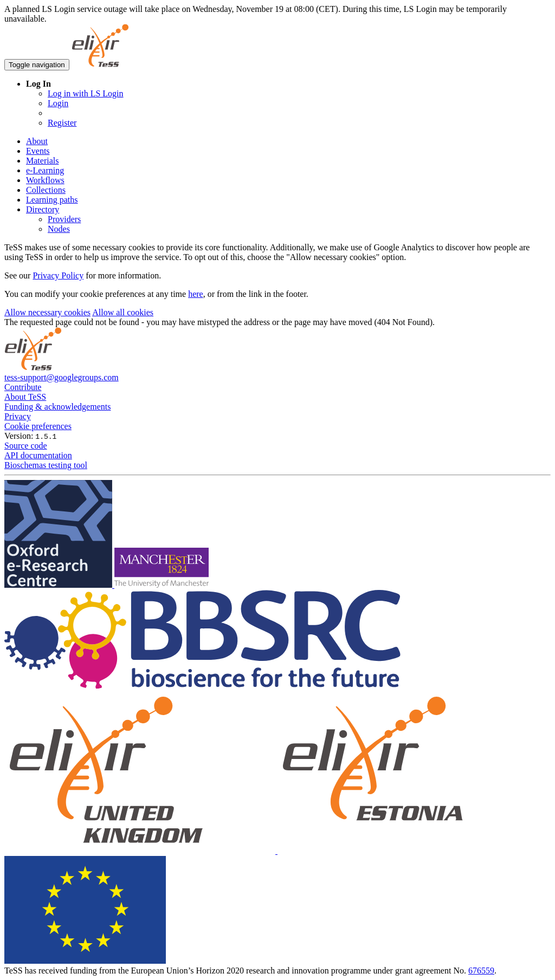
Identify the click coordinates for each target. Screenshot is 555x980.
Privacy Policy (58, 275)
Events (38, 151)
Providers (64, 219)
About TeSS (25, 397)
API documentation (38, 455)
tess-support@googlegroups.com (62, 377)
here (196, 294)
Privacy (18, 416)
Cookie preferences (38, 426)
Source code (26, 446)
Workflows (45, 180)
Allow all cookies (123, 312)
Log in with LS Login (86, 93)
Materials (42, 161)
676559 (481, 971)
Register (62, 123)
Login (58, 103)
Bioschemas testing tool (46, 465)
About (37, 141)
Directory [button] (43, 209)
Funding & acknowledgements (57, 407)
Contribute (23, 387)
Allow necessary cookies (47, 312)
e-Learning (45, 170)
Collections (46, 190)
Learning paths (52, 200)
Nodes (59, 229)
